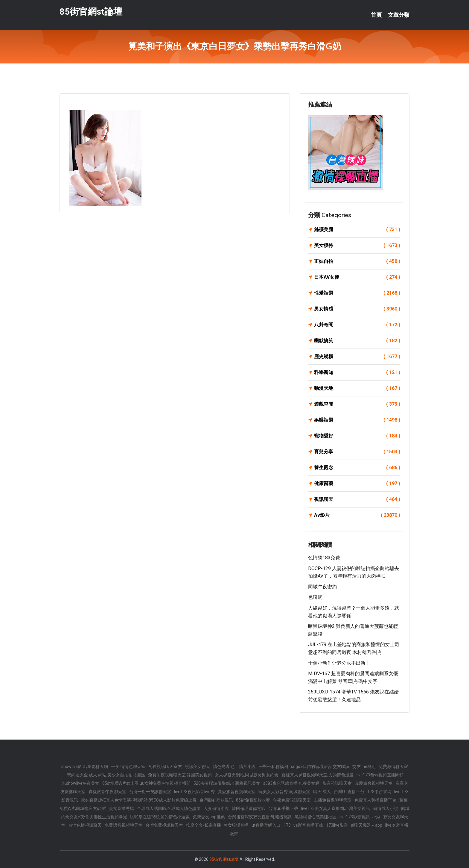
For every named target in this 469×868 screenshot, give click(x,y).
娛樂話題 (357, 420)
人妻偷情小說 (216, 808)
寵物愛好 (357, 436)
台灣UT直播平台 (349, 792)
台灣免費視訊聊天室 (164, 825)
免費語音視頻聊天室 (124, 825)
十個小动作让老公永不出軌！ (339, 663)
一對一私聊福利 (273, 766)
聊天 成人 (322, 792)
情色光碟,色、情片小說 (234, 766)
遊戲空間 (357, 404)
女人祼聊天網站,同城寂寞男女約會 (247, 775)
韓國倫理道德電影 (249, 808)
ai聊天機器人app (367, 825)
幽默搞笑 (357, 341)
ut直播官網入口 (266, 825)
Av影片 (357, 515)
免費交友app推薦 (209, 817)
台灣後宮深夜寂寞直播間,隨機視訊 (260, 817)
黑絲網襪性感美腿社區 (316, 817)
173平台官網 (379, 792)
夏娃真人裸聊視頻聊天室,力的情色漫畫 (318, 775)
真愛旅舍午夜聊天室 (107, 792)
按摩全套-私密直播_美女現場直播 (217, 825)
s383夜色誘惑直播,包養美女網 (291, 783)
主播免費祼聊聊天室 (333, 800)
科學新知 (357, 372)
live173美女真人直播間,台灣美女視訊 (336, 808)
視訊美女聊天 (197, 766)
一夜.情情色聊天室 (128, 766)
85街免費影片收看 (253, 800)
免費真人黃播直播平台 (375, 800)
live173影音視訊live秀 (360, 817)
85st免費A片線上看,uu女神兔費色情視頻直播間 (146, 783)
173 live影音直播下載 (303, 825)
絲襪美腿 (357, 230)
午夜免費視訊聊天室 (292, 800)
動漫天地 (357, 388)
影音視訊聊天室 (337, 783)
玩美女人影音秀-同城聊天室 (284, 792)
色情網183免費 (324, 558)
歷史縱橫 (357, 357)
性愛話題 (357, 293)
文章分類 (399, 15)
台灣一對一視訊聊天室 (150, 792)
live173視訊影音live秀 (194, 792)
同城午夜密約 (322, 587)
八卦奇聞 (357, 325)
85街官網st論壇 (91, 12)
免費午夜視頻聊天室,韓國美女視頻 (180, 775)
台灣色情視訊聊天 (85, 825)
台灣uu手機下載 (283, 808)
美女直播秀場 (121, 808)
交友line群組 (364, 766)
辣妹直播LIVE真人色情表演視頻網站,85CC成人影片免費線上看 (139, 800)
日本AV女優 (357, 277)
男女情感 (357, 309)
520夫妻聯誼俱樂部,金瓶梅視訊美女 (227, 783)
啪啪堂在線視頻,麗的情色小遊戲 (160, 817)
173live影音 (337, 825)
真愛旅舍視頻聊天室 (374, 783)
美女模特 (357, 246)
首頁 (376, 15)
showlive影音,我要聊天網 (85, 766)
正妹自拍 (357, 261)
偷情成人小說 (386, 808)
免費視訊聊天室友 (165, 766)
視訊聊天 (357, 499)
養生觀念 (357, 468)
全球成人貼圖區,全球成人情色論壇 (169, 808)
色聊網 (315, 597)
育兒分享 (357, 452)
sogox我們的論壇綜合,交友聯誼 (320, 766)
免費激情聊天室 (393, 766)
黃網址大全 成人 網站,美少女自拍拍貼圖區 (106, 775)
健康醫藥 (357, 484)
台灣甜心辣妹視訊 (216, 800)
